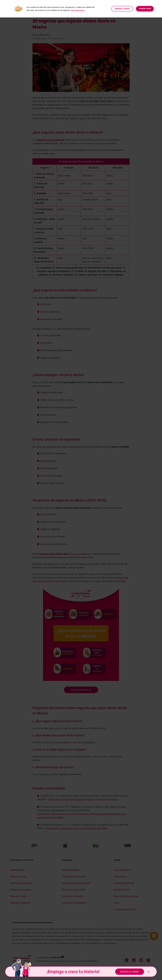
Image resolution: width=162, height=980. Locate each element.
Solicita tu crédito (130, 972)
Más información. (78, 10)
